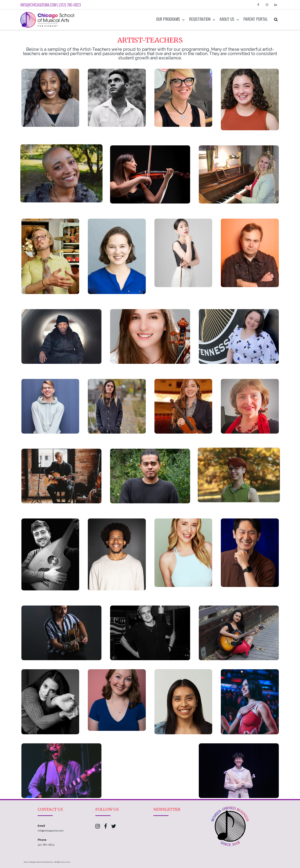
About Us (227, 19)
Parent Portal (255, 19)
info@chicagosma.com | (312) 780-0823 (51, 5)
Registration (200, 19)
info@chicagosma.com (51, 831)
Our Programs (168, 19)
